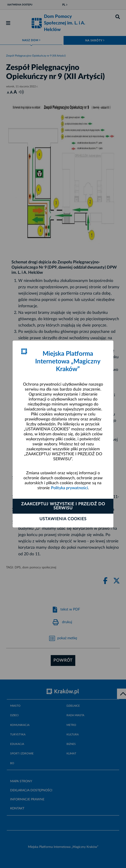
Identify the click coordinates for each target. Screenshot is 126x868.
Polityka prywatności (69, 488)
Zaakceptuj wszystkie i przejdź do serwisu (63, 506)
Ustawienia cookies (63, 519)
